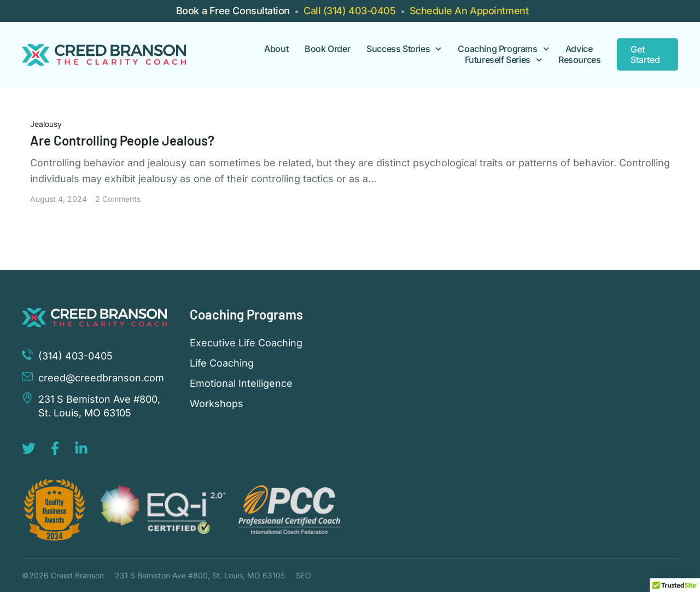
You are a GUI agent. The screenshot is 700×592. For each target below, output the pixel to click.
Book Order (327, 49)
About (276, 49)
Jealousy (46, 124)
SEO (304, 575)
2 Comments (118, 199)
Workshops (217, 404)
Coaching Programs (503, 49)
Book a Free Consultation (233, 11)
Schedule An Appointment (469, 11)
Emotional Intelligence (241, 384)
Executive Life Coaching (246, 343)
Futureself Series (503, 60)
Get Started (645, 54)
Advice (579, 49)
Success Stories (404, 49)
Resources (579, 60)
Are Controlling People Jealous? (122, 140)
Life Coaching (222, 363)
